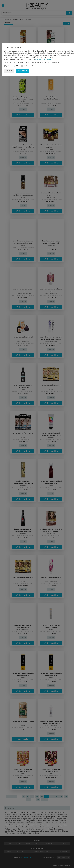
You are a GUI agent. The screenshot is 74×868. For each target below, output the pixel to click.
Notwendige (11, 66)
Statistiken (27, 66)
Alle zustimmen (22, 71)
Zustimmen (9, 71)
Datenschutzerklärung (43, 59)
